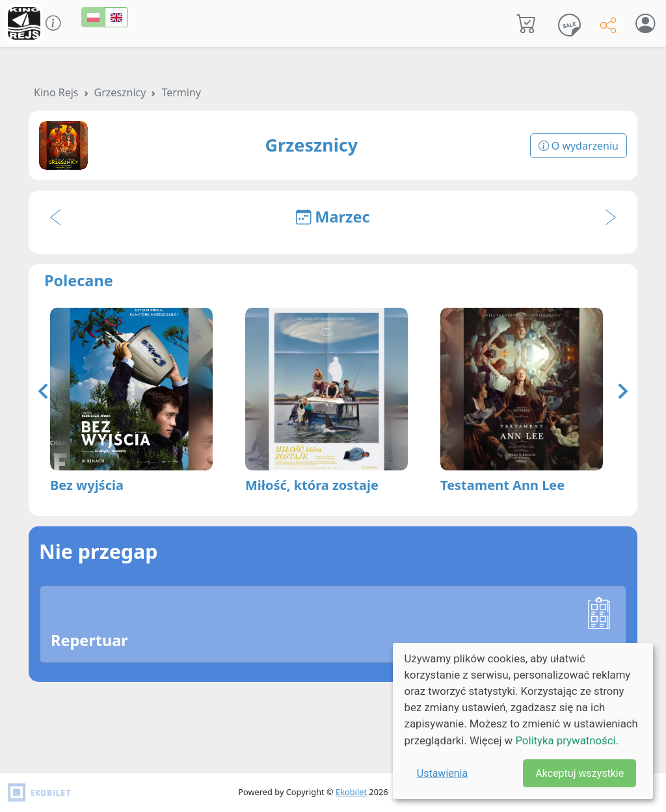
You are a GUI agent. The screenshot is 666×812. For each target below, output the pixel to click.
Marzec (333, 217)
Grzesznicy (120, 92)
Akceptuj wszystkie (579, 773)
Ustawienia (442, 773)
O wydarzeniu (579, 146)
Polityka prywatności (565, 740)
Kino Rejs (56, 92)
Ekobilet (351, 792)
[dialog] (523, 721)
